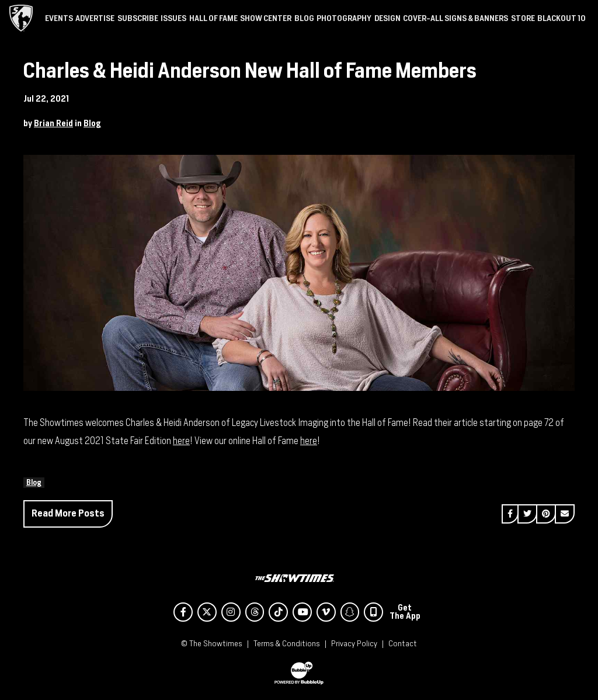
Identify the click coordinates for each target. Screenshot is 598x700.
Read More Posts (68, 513)
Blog (92, 123)
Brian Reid (53, 123)
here (181, 441)
